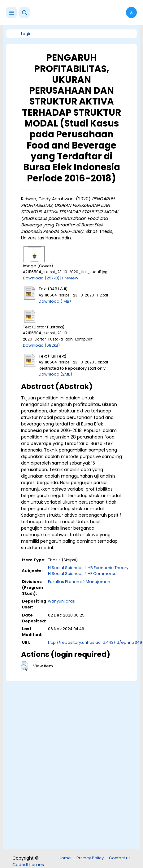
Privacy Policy (90, 858)
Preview (70, 278)
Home (65, 858)
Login (26, 34)
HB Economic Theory (108, 568)
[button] (24, 12)
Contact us (120, 858)
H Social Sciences (66, 568)
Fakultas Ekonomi (65, 582)
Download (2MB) (55, 374)
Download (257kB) (41, 278)
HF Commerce (102, 574)
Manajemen (98, 582)
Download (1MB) (55, 301)
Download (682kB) (41, 345)
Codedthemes (28, 865)
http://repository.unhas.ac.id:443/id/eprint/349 (95, 642)
